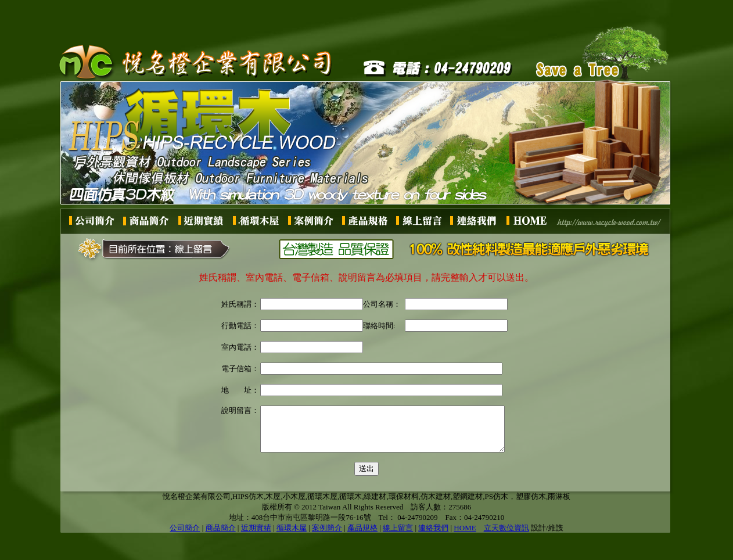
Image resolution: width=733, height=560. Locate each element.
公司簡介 (185, 554)
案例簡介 (327, 554)
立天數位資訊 (506, 554)
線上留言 (398, 554)
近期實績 (256, 554)
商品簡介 (221, 554)
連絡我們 (433, 554)
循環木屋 (292, 554)
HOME (465, 554)
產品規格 (362, 554)
